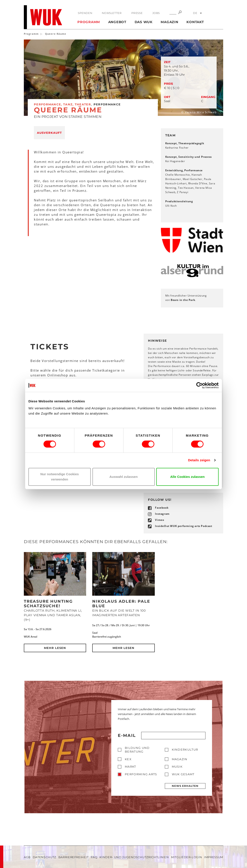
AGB (27, 857)
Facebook (162, 508)
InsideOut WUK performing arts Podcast (184, 526)
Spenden (85, 13)
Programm (89, 22)
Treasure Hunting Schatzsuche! (48, 604)
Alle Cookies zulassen (188, 477)
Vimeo (159, 520)
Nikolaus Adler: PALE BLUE (121, 604)
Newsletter (112, 13)
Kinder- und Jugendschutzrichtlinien (134, 857)
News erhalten (185, 786)
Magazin (169, 22)
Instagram (162, 514)
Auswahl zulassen (123, 477)
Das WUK (144, 22)
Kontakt (195, 22)
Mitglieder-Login (186, 857)
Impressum (214, 857)
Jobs (156, 13)
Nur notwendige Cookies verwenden (60, 477)
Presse (137, 13)
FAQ (94, 857)
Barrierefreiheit (74, 857)
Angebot (117, 22)
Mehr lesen (55, 648)
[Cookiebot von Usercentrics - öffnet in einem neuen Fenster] (199, 385)
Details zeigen (199, 460)
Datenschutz (44, 857)
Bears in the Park (183, 300)
